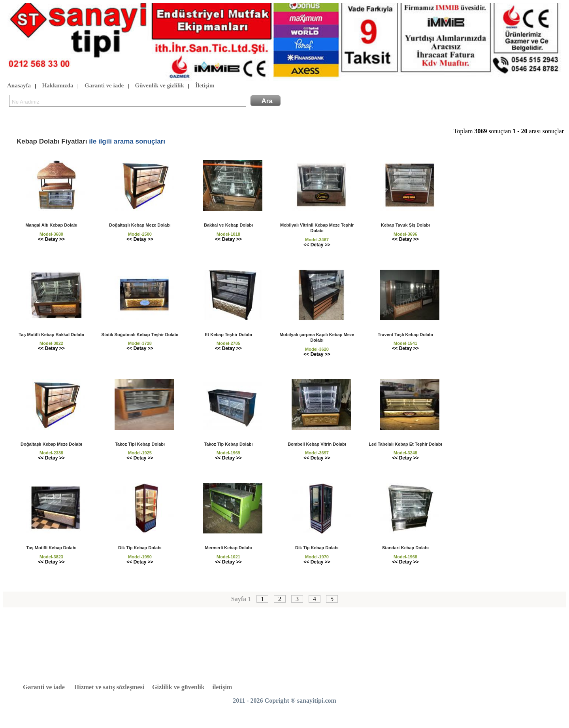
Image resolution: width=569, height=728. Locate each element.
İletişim (205, 86)
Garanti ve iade (104, 86)
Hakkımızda (57, 86)
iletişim (222, 687)
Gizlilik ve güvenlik (178, 687)
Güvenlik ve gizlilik (160, 86)
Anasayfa (19, 86)
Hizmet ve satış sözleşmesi (109, 687)
